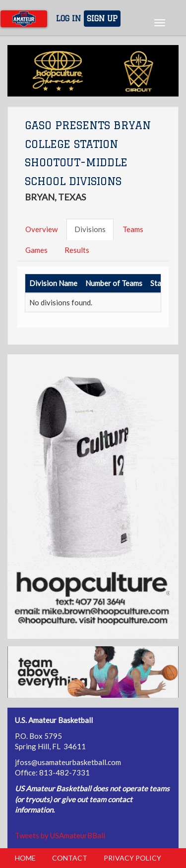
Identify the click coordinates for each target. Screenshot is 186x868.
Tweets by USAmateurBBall (60, 835)
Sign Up (102, 19)
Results (77, 250)
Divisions (90, 229)
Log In (68, 19)
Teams (133, 229)
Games (36, 250)
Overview (41, 229)
